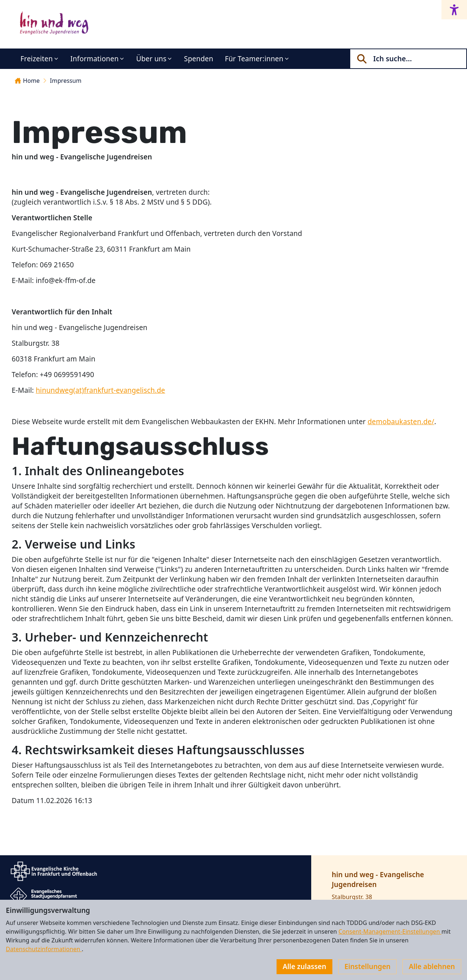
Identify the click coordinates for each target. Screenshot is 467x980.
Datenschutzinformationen (44, 949)
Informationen (94, 59)
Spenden (198, 59)
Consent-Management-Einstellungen (390, 931)
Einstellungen (367, 967)
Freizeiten (37, 59)
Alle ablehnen (432, 967)
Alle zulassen (304, 967)
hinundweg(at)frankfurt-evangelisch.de (101, 390)
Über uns (151, 59)
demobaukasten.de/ (401, 422)
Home (27, 81)
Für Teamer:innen (254, 59)
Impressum (66, 81)
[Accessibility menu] (454, 10)
